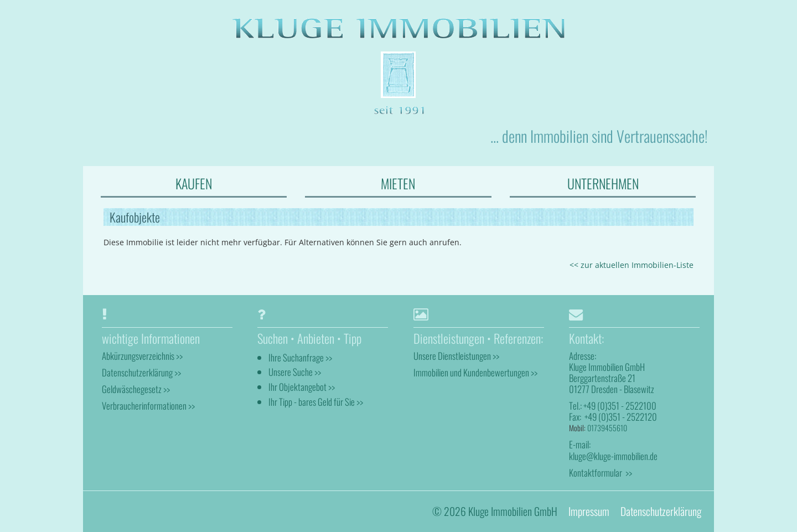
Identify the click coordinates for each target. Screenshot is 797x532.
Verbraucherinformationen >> (148, 406)
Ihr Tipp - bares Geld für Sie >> (316, 402)
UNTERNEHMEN (603, 183)
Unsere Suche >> (295, 372)
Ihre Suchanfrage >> (300, 357)
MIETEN (398, 183)
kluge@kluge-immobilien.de (613, 456)
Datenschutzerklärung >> (141, 372)
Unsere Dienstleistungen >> (456, 356)
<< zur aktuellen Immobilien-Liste (632, 265)
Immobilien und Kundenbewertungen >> (475, 372)
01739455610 (607, 428)
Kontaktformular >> (601, 472)
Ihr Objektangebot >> (302, 387)
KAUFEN (194, 183)
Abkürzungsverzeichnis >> (142, 356)
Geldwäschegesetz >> (136, 389)
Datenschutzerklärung (661, 511)
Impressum (589, 511)
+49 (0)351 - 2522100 (620, 406)
